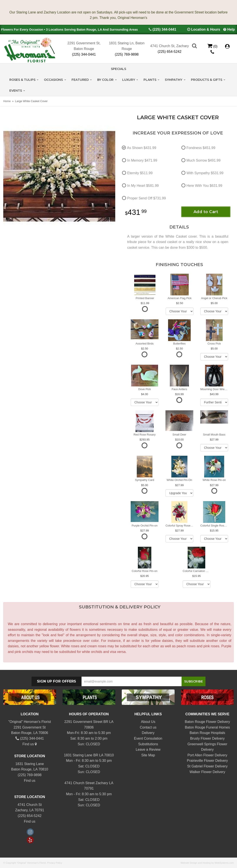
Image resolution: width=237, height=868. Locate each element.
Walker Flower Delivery (207, 772)
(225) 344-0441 (164, 29)
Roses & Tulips (22, 80)
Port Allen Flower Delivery (207, 755)
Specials (118, 69)
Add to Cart (206, 212)
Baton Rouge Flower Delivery (207, 722)
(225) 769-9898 (127, 54)
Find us (30, 744)
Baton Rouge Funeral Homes (207, 727)
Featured (80, 80)
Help (231, 29)
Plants (150, 80)
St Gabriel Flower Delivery (207, 766)
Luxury (129, 80)
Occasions (53, 80)
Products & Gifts (207, 80)
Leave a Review (148, 750)
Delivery (148, 733)
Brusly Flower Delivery (207, 738)
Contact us (148, 727)
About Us (148, 722)
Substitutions (148, 744)
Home (7, 101)
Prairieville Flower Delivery (207, 761)
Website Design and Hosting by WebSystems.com (207, 863)
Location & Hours (206, 29)
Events (16, 91)
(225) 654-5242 (169, 52)
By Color (105, 80)
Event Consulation (148, 738)
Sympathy (174, 80)
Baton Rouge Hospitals (207, 733)
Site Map (148, 755)
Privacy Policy (55, 863)
